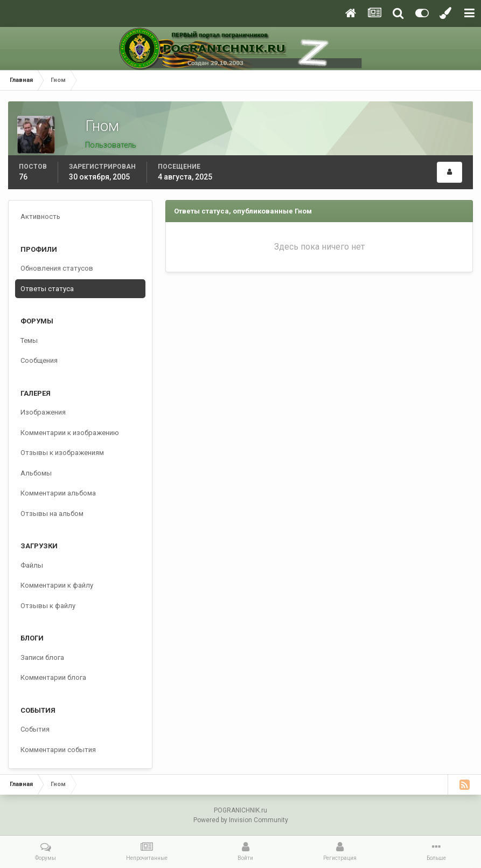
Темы (29, 340)
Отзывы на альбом (52, 514)
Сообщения (39, 360)
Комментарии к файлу (57, 585)
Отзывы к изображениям (62, 453)
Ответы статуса (47, 289)
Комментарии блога (53, 677)
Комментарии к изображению (70, 433)
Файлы (32, 565)
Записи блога (42, 657)
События (35, 729)
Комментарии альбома (58, 493)
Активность (40, 216)
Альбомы (36, 473)
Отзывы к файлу (48, 606)
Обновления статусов (57, 268)
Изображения (43, 412)
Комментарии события (58, 750)
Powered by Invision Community (241, 820)
